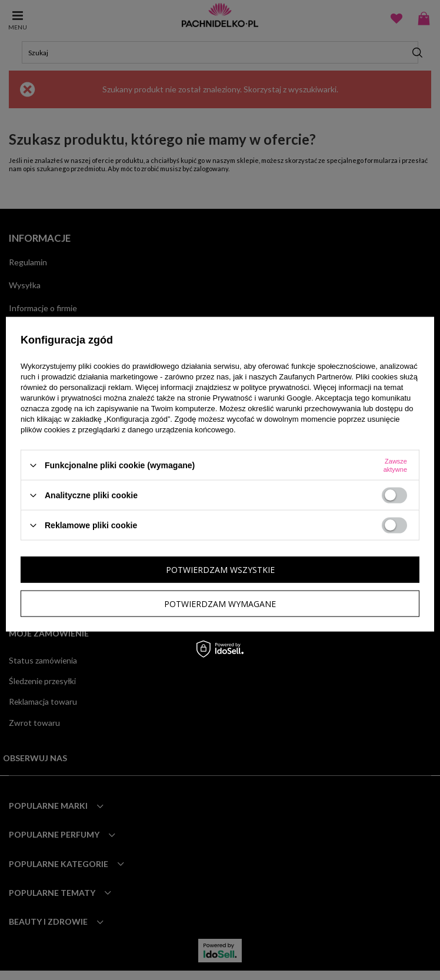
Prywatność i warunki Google (262, 398)
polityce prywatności (275, 387)
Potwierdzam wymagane (220, 603)
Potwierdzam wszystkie (220, 569)
